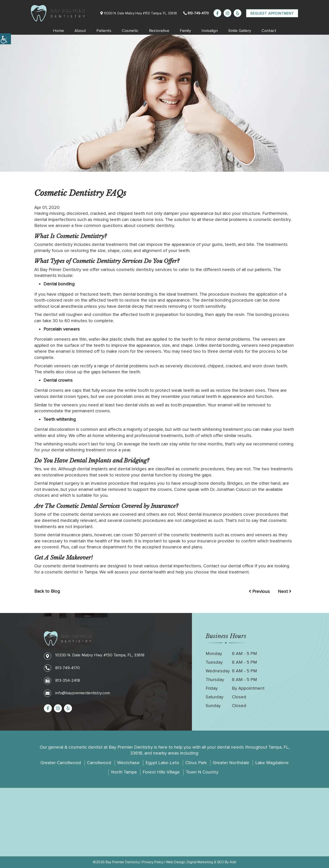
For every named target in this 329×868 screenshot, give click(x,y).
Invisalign (210, 31)
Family (185, 31)
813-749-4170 (196, 13)
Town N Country (202, 772)
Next (285, 592)
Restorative (159, 31)
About (80, 31)
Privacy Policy (153, 862)
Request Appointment (272, 13)
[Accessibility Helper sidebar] (5, 39)
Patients (104, 31)
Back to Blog (47, 591)
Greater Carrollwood (61, 763)
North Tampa (124, 772)
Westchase (128, 763)
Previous (259, 592)
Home (58, 31)
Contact (269, 31)
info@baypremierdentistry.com (77, 693)
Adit (233, 862)
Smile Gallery (240, 31)
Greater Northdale (231, 763)
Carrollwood (99, 763)
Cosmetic (130, 31)
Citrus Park (196, 763)
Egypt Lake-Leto (162, 763)
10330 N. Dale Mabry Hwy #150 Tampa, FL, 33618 (139, 13)
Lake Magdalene (272, 763)
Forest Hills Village (161, 772)
